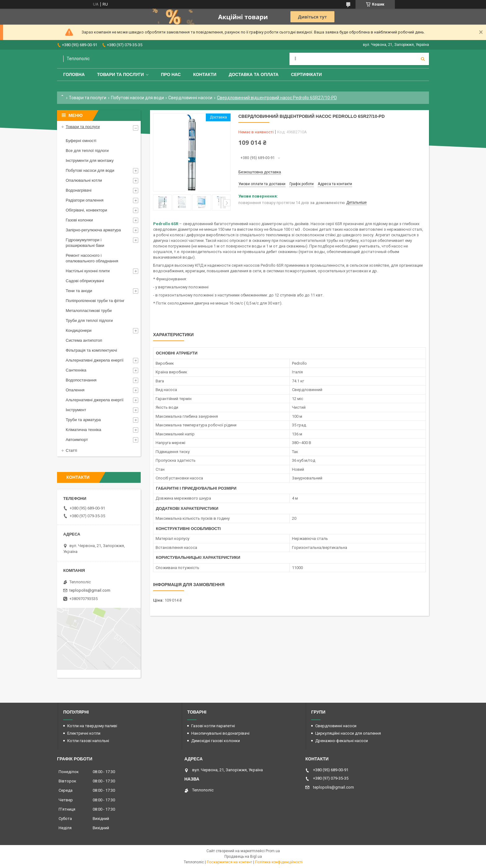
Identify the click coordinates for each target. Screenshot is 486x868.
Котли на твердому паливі (92, 726)
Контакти (205, 74)
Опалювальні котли (84, 180)
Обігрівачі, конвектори (86, 210)
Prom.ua (273, 851)
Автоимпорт (77, 440)
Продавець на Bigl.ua (243, 857)
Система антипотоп (84, 340)
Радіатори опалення (85, 200)
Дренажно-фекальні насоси (342, 741)
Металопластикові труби (89, 311)
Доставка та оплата (254, 74)
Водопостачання (81, 380)
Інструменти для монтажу (90, 160)
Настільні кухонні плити (88, 271)
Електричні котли (84, 733)
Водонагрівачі (79, 190)
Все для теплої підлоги (87, 151)
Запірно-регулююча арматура (93, 230)
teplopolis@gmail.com (90, 590)
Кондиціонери (79, 330)
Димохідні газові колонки (216, 741)
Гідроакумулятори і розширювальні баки (85, 243)
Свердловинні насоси (190, 98)
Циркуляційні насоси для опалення (348, 733)
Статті (71, 450)
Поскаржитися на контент (230, 862)
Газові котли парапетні (213, 726)
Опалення (75, 390)
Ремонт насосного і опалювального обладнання (92, 258)
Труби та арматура (83, 420)
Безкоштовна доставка (260, 172)
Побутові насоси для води (137, 98)
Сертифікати (307, 74)
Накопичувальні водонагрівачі (220, 733)
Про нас (171, 74)
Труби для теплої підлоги (89, 320)
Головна (74, 74)
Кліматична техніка (83, 430)
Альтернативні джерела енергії (95, 360)
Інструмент (76, 410)
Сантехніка (76, 370)
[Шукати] (423, 59)
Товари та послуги (120, 74)
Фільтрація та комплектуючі (91, 350)
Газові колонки (79, 220)
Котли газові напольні (88, 741)
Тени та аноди (79, 291)
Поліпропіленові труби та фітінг (95, 301)
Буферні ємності (81, 141)
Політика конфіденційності (279, 862)
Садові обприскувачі (85, 281)
